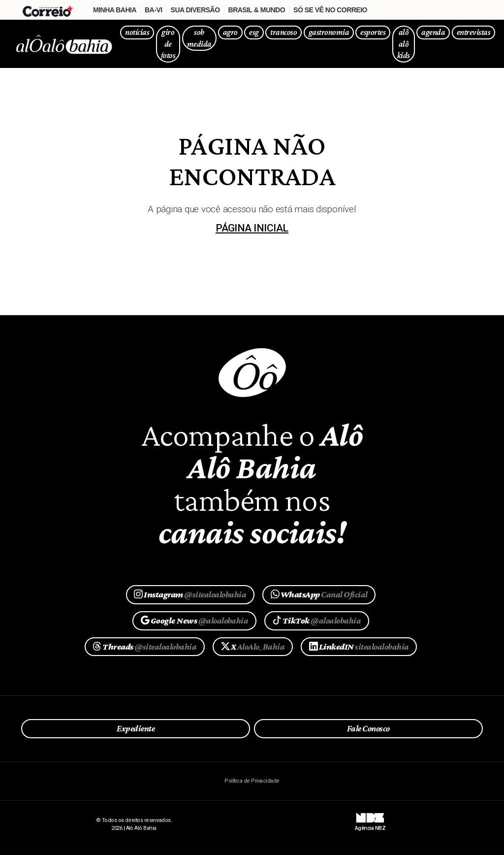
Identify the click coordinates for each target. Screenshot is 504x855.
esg (254, 32)
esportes (373, 32)
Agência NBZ (370, 824)
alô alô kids (404, 44)
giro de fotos (168, 44)
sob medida (199, 38)
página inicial (252, 228)
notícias (137, 32)
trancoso (283, 32)
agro (230, 32)
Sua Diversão (195, 10)
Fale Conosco (368, 728)
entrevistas (473, 32)
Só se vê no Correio (330, 10)
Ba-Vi (154, 10)
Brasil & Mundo (257, 10)
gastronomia (329, 32)
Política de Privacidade (252, 781)
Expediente (136, 728)
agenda (433, 32)
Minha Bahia (115, 10)
